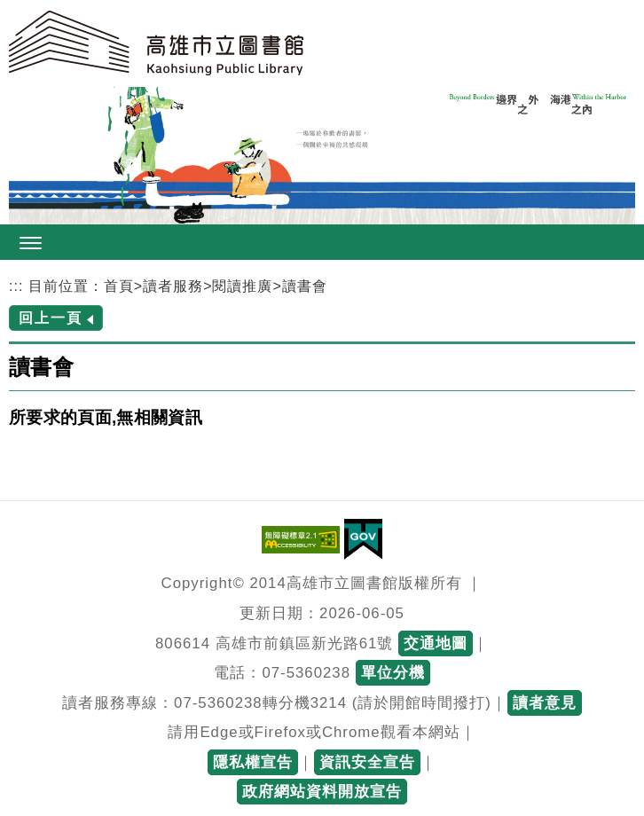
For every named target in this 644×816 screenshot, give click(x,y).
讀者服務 (173, 286)
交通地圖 (436, 643)
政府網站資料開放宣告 (322, 792)
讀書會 (305, 286)
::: (16, 286)
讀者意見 (545, 703)
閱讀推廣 (242, 286)
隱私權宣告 (253, 762)
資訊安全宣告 (367, 762)
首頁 (119, 286)
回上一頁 (51, 318)
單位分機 (393, 673)
